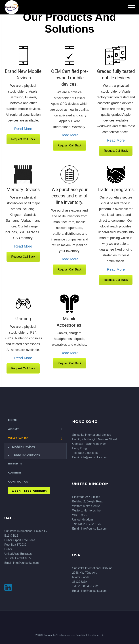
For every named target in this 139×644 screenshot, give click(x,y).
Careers (15, 473)
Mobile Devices (23, 447)
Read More (23, 129)
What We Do (18, 438)
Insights (15, 464)
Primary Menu (131, 7)
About (14, 429)
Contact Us (18, 482)
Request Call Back (23, 139)
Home (13, 420)
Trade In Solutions (26, 455)
